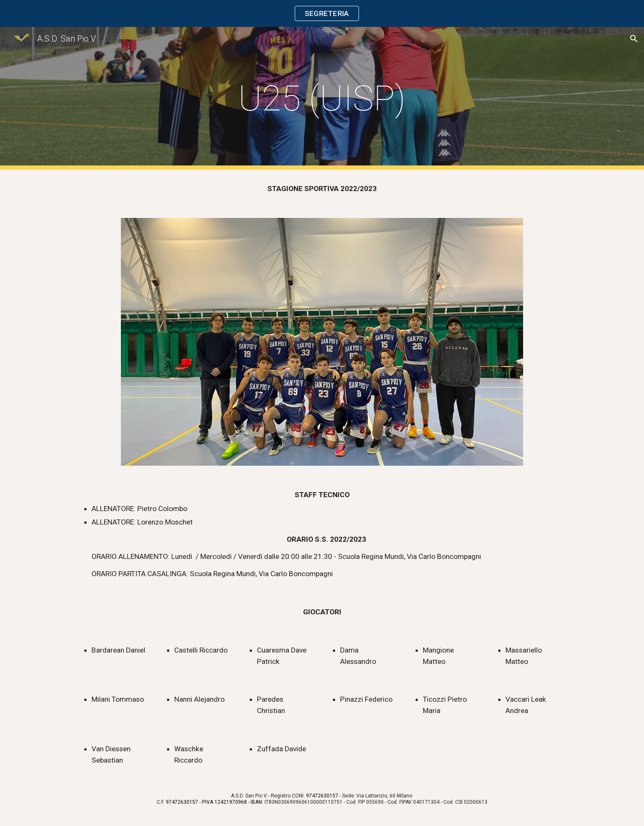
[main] (322, 98)
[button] (634, 39)
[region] (322, 13)
